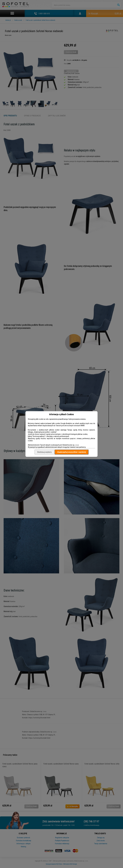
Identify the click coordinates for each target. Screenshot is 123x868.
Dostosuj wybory (44, 452)
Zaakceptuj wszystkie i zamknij (72, 452)
